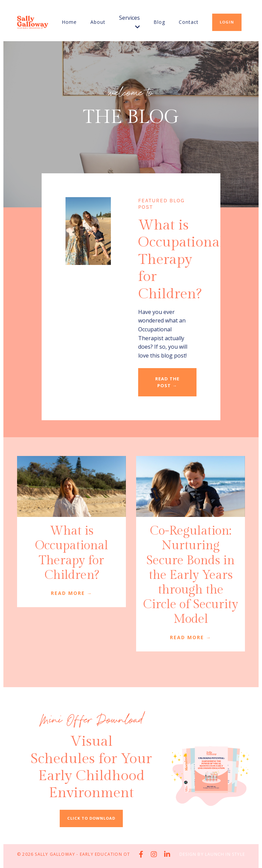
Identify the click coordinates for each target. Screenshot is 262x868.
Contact (189, 22)
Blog (159, 22)
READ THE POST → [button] (167, 382)
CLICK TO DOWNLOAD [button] (91, 818)
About (98, 22)
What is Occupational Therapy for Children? (72, 553)
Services (129, 22)
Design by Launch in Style (212, 854)
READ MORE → (72, 593)
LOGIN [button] (227, 22)
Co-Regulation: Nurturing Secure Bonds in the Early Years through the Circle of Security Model (191, 575)
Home (69, 22)
